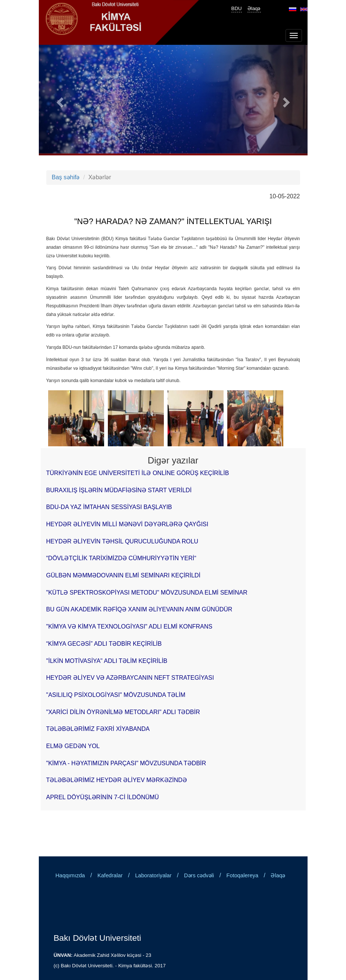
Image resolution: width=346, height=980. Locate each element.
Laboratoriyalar (153, 875)
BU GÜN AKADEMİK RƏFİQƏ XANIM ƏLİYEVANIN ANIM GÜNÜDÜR (139, 609)
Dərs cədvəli (199, 875)
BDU (237, 8)
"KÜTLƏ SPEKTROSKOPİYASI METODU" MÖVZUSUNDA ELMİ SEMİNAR (147, 593)
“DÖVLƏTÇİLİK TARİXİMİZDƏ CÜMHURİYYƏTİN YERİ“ (121, 558)
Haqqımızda (70, 875)
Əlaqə (254, 8)
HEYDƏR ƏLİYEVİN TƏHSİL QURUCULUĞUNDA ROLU (122, 541)
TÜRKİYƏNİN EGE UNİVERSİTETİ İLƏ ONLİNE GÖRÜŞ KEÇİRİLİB (138, 473)
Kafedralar (110, 875)
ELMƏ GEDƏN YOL (73, 746)
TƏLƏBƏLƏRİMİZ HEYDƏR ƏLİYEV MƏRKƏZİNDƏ (117, 780)
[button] (59, 100)
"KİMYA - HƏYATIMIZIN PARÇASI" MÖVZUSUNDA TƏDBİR (126, 763)
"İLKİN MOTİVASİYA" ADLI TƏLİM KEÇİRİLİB (107, 661)
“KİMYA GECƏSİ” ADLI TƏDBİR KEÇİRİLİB (104, 644)
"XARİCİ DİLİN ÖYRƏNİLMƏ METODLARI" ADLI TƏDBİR (123, 712)
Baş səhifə (66, 177)
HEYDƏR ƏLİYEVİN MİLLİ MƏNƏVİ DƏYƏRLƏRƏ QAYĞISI (127, 524)
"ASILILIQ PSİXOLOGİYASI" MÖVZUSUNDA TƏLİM (116, 695)
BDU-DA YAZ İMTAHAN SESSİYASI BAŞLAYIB (109, 507)
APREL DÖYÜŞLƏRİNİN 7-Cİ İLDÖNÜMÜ (103, 797)
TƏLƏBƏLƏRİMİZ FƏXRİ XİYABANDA (98, 729)
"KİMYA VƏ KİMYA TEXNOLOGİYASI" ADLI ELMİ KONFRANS (129, 627)
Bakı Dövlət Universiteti (98, 938)
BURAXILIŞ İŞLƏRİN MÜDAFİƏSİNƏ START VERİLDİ (119, 490)
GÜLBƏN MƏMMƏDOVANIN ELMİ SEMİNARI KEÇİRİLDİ (124, 575)
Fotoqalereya (243, 875)
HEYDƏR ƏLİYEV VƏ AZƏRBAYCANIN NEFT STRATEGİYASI (130, 678)
